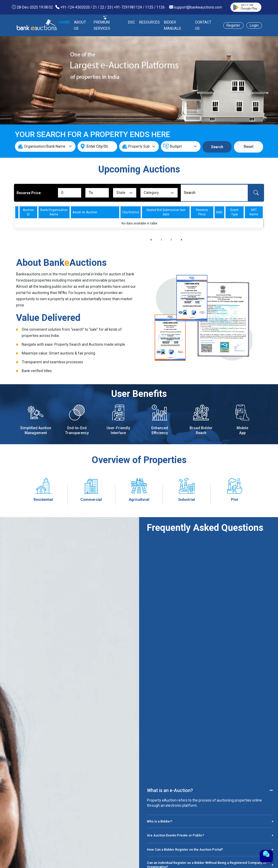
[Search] (214, 193)
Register (233, 25)
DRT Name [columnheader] (254, 212)
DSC (132, 22)
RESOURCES (149, 22)
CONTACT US (203, 25)
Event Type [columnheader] (234, 212)
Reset (249, 147)
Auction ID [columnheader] (28, 212)
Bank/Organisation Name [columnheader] (54, 212)
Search (217, 147)
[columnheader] (17, 212)
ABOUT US (80, 25)
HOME (65, 22)
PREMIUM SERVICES (102, 25)
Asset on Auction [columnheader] (85, 212)
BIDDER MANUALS (172, 25)
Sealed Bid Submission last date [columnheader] (166, 212)
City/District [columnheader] (131, 212)
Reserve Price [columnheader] (202, 212)
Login (254, 25)
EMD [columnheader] (219, 212)
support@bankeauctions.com (198, 7)
